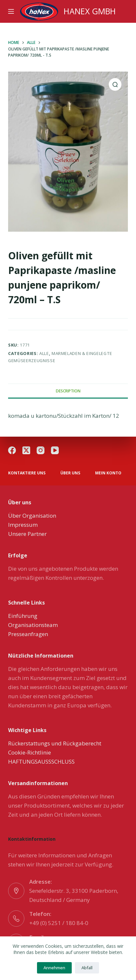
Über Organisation (32, 516)
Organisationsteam (33, 625)
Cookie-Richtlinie (30, 752)
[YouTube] (55, 450)
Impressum (23, 525)
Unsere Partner (27, 534)
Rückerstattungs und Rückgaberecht (55, 743)
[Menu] (11, 11)
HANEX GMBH (90, 11)
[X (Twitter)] (26, 450)
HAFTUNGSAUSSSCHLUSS (41, 762)
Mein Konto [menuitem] (108, 473)
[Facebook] (12, 450)
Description (68, 391)
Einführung (23, 616)
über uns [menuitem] (70, 473)
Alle (44, 353)
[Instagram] (41, 450)
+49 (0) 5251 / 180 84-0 (59, 923)
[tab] (68, 391)
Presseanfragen (28, 634)
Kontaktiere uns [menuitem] (27, 473)
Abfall (87, 968)
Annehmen (54, 968)
